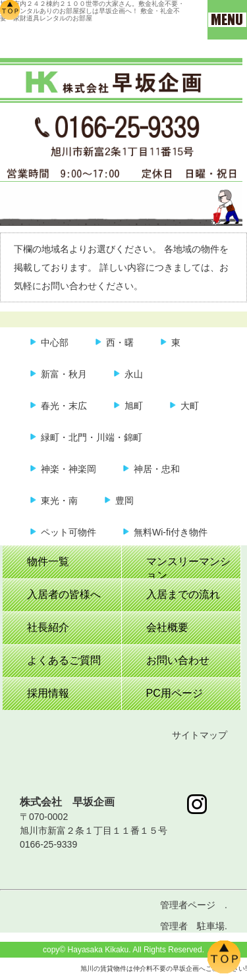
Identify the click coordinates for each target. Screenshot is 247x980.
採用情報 (48, 693)
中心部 (55, 342)
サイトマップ (200, 735)
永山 (134, 374)
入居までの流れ (183, 594)
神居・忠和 (157, 469)
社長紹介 (48, 627)
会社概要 (167, 627)
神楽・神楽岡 (69, 469)
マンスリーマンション (188, 567)
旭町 (134, 406)
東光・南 (59, 501)
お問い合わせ (178, 660)
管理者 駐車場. (194, 926)
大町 (190, 406)
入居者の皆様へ (64, 594)
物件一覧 (48, 561)
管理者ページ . (194, 905)
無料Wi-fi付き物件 (171, 532)
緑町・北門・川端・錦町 (92, 437)
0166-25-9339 (48, 844)
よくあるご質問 (64, 660)
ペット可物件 (69, 532)
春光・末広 (64, 406)
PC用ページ (175, 693)
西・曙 (120, 342)
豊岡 (124, 501)
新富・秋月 (64, 374)
